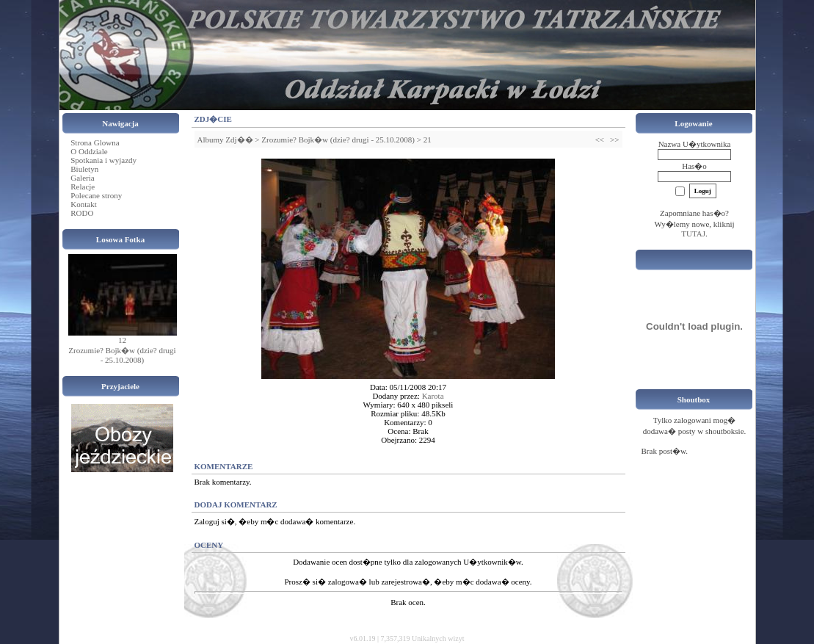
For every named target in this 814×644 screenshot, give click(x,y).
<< (600, 140)
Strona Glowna (95, 142)
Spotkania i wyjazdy (103, 160)
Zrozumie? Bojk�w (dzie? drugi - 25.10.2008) (122, 355)
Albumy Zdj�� (225, 140)
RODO (82, 213)
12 (122, 340)
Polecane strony (96, 195)
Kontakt (83, 204)
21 (428, 140)
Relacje (83, 187)
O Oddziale (89, 151)
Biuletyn (84, 169)
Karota (433, 396)
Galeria (82, 178)
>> (614, 140)
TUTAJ (693, 234)
